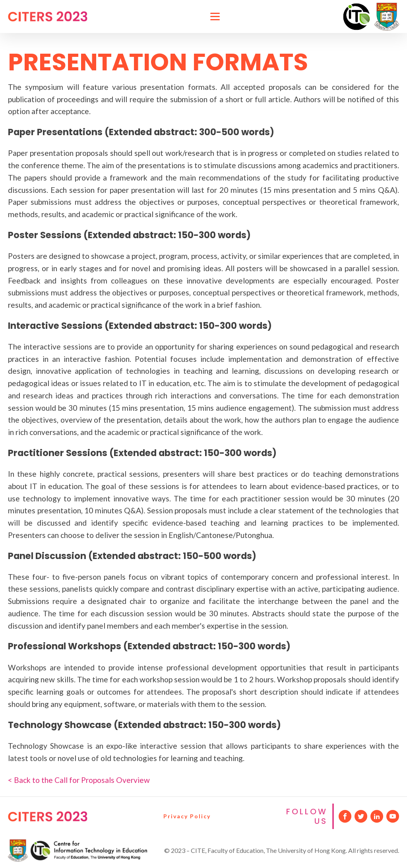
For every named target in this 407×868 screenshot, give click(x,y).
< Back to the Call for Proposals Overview (79, 780)
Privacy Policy (187, 816)
